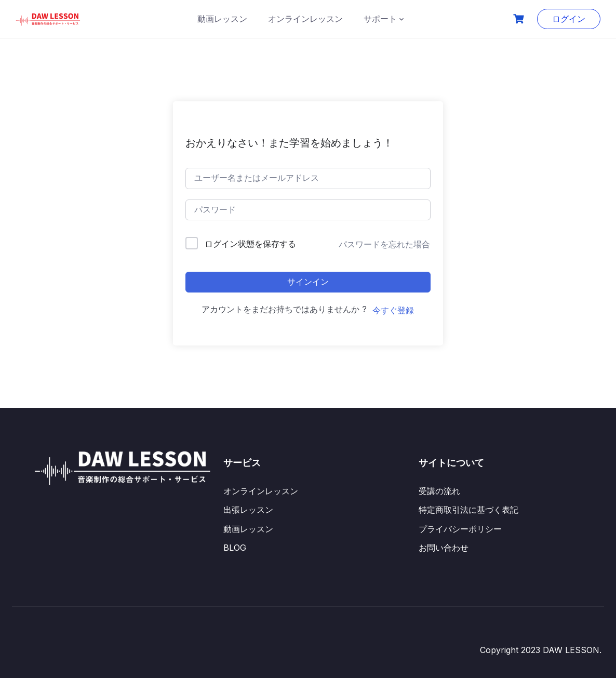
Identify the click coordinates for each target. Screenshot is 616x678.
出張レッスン (248, 510)
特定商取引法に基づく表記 (468, 510)
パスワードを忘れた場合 (384, 244)
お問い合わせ (444, 548)
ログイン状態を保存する (250, 244)
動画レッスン (222, 19)
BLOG (235, 548)
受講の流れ (439, 491)
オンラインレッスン (305, 19)
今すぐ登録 (393, 310)
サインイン (308, 282)
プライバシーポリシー (460, 529)
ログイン (569, 19)
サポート (380, 19)
